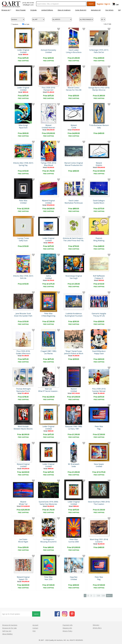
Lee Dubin (23, 539)
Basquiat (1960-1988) (74, 426)
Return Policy (67, 631)
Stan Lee (48, 389)
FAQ (34, 631)
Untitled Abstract (48, 128)
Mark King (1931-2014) (99, 539)
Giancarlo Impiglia (99, 314)
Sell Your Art (7, 631)
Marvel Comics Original (74, 163)
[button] (6, 10)
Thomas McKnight (23, 389)
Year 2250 (48, 579)
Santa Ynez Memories (48, 504)
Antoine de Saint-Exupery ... (74, 238)
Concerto (99, 542)
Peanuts (99, 238)
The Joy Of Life (99, 316)
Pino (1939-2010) (48, 88)
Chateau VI (99, 278)
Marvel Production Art (74, 165)
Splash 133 (23, 579)
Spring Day (23, 165)
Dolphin (99, 165)
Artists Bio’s (97, 628)
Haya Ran (74, 577)
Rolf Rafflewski (99, 276)
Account (35, 625)
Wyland (48, 125)
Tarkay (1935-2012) (48, 163)
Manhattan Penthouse (74, 203)
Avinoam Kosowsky (48, 50)
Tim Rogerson (48, 539)
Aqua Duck (23, 128)
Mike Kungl (23, 125)
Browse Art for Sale (9, 628)
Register (100, 4)
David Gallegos (99, 201)
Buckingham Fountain (74, 316)
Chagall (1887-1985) (48, 351)
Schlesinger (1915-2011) (99, 50)
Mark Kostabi (23, 426)
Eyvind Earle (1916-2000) (48, 502)
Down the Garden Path (23, 316)
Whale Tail (23, 504)
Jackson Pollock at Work (74, 353)
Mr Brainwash (74, 464)
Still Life (23, 278)
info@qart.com (28, 5)
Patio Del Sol (99, 52)
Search (91, 4)
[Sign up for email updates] (17, 614)
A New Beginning (48, 316)
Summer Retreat (99, 391)
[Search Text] (61, 4)
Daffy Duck (23, 241)
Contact (35, 628)
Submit (36, 614)
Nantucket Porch (23, 391)
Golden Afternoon (23, 353)
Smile (74, 466)
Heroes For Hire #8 (74, 90)
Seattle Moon (99, 203)
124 (98, 595)
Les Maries (48, 353)
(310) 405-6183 (28, 3)
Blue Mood (48, 165)
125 (103, 595)
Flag (99, 429)
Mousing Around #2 (48, 542)
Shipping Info (67, 628)
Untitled (23, 52)
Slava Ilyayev (99, 464)
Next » (109, 595)
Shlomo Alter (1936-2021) (23, 163)
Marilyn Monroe (99, 90)
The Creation (99, 504)
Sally (99, 128)
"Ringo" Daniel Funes (74, 351)
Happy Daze (99, 353)
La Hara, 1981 (74, 429)
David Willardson (99, 351)
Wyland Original (48, 201)
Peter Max (23, 201)
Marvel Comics (74, 88)
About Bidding (7, 634)
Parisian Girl (48, 90)
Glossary (96, 625)
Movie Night (23, 542)
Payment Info (68, 625)
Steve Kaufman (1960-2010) (99, 502)
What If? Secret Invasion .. (48, 391)
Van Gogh (74, 278)
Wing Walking (99, 241)
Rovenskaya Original (74, 276)
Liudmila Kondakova (74, 314)
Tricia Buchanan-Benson (99, 125)
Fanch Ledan (74, 50)
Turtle (74, 128)
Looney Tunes (23, 238)
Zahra (48, 276)
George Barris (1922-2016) (99, 88)
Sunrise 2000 (74, 542)
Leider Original (23, 50)
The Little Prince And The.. (74, 241)
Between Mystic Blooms (23, 429)
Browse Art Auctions (10, 625)
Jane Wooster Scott (23, 314)
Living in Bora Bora (74, 52)
